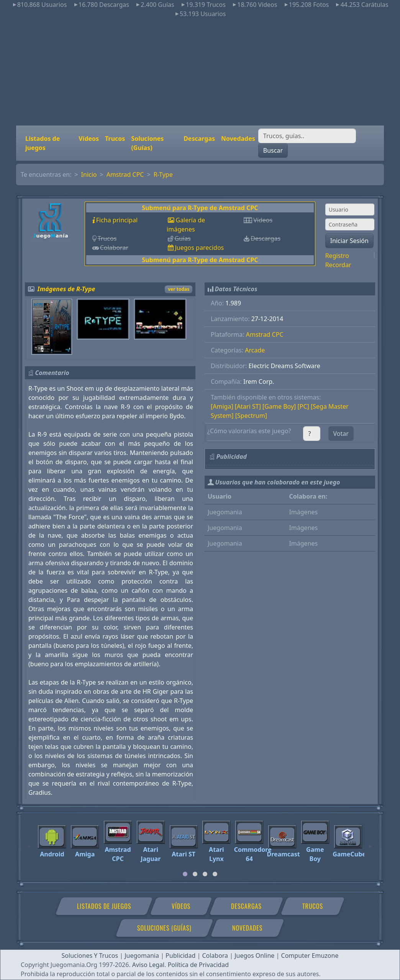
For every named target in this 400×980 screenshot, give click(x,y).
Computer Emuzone (310, 956)
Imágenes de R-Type (66, 289)
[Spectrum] (251, 416)
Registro (337, 256)
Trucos (115, 139)
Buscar (273, 150)
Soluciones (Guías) (147, 143)
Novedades (238, 139)
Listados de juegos (43, 143)
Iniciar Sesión (349, 241)
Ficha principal (117, 220)
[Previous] (30, 843)
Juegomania (142, 956)
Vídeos (89, 139)
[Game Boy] (279, 406)
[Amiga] (222, 406)
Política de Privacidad (198, 965)
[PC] (303, 406)
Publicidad (180, 956)
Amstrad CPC (125, 174)
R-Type (163, 174)
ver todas (179, 289)
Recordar (338, 265)
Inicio (89, 174)
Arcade (255, 350)
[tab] (185, 874)
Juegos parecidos (199, 248)
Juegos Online (254, 956)
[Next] (370, 843)
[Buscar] (307, 136)
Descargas (199, 139)
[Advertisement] (200, 72)
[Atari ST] (248, 406)
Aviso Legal (148, 965)
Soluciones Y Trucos (90, 956)
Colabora (215, 956)
